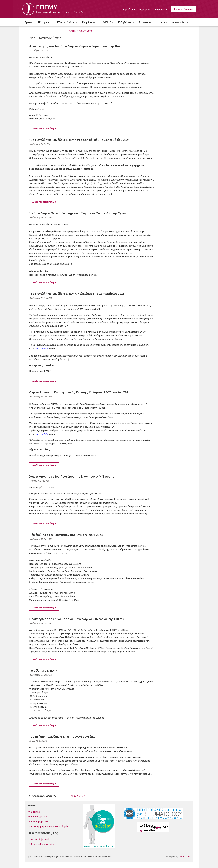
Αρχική (72, 31)
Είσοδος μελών (39, 817)
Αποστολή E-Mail (40, 839)
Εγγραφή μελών (40, 821)
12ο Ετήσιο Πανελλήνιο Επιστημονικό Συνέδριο (62, 737)
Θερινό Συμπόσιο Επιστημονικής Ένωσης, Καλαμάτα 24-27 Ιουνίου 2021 (80, 392)
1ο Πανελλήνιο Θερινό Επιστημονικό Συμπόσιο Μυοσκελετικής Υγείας (78, 213)
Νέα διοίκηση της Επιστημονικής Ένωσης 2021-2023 (66, 535)
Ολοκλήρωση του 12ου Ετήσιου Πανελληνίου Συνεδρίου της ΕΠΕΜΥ (77, 619)
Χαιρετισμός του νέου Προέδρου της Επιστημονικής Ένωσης (72, 476)
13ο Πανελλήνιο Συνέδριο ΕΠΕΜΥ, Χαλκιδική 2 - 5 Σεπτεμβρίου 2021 (77, 294)
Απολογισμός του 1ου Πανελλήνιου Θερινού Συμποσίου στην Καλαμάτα (79, 46)
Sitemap (36, 812)
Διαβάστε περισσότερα (44, 129)
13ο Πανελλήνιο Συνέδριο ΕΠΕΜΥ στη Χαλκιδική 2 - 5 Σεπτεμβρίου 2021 (79, 140)
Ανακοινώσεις (85, 31)
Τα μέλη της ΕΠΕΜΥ (43, 670)
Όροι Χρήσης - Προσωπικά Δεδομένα (50, 826)
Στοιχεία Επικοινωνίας (43, 844)
